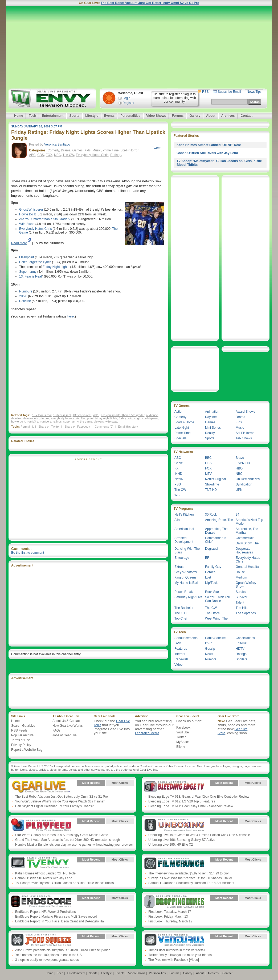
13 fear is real (62, 415)
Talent (240, 603)
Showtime (212, 484)
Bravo (240, 458)
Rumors (211, 659)
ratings (57, 421)
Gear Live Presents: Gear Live (41, 787)
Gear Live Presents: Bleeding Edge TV (174, 787)
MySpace (183, 742)
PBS (178, 484)
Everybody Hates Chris (92, 155)
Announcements (186, 638)
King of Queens (185, 577)
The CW (68, 155)
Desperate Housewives (244, 551)
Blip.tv (181, 747)
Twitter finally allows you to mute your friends (180, 955)
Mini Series (213, 428)
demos (45, 418)
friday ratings (127, 418)
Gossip (210, 649)
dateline (16, 418)
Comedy (53, 150)
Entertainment (53, 116)
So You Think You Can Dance (218, 599)
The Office (212, 613)
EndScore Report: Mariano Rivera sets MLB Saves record (56, 917)
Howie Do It (27, 214)
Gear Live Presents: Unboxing (174, 825)
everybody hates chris (65, 418)
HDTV (240, 649)
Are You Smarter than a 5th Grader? (45, 219)
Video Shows (156, 116)
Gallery (195, 116)
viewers (99, 421)
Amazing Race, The (219, 520)
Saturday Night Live (188, 597)
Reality (210, 433)
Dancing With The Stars (187, 551)
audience (152, 415)
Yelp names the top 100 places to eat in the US (48, 955)
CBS (41, 155)
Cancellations (245, 638)
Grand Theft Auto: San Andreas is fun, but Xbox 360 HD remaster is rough (68, 840)
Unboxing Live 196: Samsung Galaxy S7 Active (182, 840)
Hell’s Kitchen (184, 515)
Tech (32, 116)
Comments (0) (104, 427)
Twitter (181, 737)
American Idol (184, 529)
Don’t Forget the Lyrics (35, 262)
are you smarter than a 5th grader (123, 415)
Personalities (130, 116)
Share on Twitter (49, 427)
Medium (241, 577)
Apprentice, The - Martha (248, 531)
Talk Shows (244, 438)
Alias (178, 520)
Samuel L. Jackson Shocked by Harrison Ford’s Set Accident (191, 883)
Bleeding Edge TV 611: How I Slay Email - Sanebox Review (191, 806)
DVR (208, 643)
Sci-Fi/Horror (129, 150)
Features (181, 649)
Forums (178, 116)
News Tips (254, 92)
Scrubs (241, 592)
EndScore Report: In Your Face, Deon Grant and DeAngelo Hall (60, 921)
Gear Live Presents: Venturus (174, 940)
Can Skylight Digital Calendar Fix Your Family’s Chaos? (54, 806)
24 (237, 515)
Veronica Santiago (57, 144)
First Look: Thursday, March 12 (170, 921)
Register (128, 103)
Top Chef (181, 618)
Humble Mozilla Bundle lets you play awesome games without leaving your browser (74, 845)
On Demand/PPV (248, 479)
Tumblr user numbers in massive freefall (177, 950)
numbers (46, 421)
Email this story (128, 427)
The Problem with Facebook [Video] (174, 960)
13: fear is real (82, 415)
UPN (239, 490)
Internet (180, 654)
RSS (205, 92)
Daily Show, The (247, 543)
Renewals (181, 659)
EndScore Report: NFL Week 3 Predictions (45, 912)
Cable (179, 463)
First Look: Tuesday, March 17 (170, 912)
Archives (228, 116)
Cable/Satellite (215, 638)
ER (207, 558)
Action (179, 412)
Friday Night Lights (56, 267)
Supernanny (28, 272)
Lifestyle (92, 116)
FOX (49, 155)
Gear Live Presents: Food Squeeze (41, 940)
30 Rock (211, 515)
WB (177, 495)
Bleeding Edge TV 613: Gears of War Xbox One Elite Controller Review (199, 797)
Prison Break (184, 592)
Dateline (25, 301)
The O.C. (181, 613)
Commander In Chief (216, 540)
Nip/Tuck (211, 583)
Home (19, 116)
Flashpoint (26, 257)
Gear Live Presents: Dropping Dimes (174, 902)
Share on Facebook (77, 427)
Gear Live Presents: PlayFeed (41, 825)
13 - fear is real (42, 415)
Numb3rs (26, 291)
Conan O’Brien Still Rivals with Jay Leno (207, 153)
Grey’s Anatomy (186, 572)
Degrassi (211, 549)
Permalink (27, 427)
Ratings (116, 155)
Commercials (245, 538)
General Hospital (248, 567)
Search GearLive (23, 726)
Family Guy (213, 567)
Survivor (242, 597)
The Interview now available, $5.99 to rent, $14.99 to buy (189, 873)
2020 (96, 415)
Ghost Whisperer (31, 210)
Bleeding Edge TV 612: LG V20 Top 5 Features (182, 801)
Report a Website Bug (27, 750)
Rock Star (212, 592)
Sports (74, 116)
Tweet (156, 148)
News (209, 654)
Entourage (182, 558)
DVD (178, 643)
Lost (208, 577)
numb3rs (33, 421)
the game (86, 421)
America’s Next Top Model (249, 522)
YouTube (183, 732)
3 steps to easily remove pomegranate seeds (47, 960)
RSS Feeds (19, 730)
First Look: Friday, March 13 (168, 917)
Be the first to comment (28, 553)
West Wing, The (216, 618)
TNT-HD (211, 490)
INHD (178, 474)
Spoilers (241, 659)
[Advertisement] (139, 47)
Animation (212, 412)
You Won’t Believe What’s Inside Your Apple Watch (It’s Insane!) (60, 801)
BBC (208, 458)
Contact (246, 116)
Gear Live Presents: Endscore (41, 902)
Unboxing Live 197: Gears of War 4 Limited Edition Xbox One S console (199, 835)
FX (176, 468)
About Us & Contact (66, 721)
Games (78, 150)
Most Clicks (120, 783)
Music (97, 150)
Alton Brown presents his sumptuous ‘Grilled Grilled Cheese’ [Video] (63, 950)
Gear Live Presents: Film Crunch (174, 863)
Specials (180, 438)
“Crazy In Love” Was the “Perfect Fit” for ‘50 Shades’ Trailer (190, 878)
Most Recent (91, 783)
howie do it (18, 421)
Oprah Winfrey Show (246, 585)
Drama (66, 150)
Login (126, 98)
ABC (32, 155)
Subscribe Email (229, 92)
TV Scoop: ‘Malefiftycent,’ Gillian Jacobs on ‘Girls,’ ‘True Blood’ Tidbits (64, 883)
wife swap (112, 421)
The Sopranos (246, 613)
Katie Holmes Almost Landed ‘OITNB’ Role (209, 145)
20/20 (23, 296)
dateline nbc (31, 418)
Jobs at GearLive (65, 735)
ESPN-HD (243, 463)
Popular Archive (22, 735)
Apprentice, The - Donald (217, 531)
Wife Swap (27, 224)
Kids (87, 150)
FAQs (56, 730)
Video (178, 665)
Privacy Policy (21, 745)
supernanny (71, 421)
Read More (19, 243)
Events (109, 116)
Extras (179, 567)
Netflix (179, 479)
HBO (239, 468)
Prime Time (111, 150)
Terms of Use (21, 740)
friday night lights (106, 418)
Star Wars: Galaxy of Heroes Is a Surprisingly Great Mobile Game (62, 835)
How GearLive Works (68, 726)
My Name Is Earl (186, 583)
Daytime (211, 417)
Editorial (241, 643)
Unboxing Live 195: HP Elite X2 (171, 845)
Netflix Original (215, 479)
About (211, 116)
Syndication (244, 484)
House (240, 572)
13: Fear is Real (30, 276)
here (71, 316)
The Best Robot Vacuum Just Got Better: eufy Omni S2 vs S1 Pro (150, 3)
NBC (57, 155)
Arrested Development (184, 540)
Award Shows (245, 412)
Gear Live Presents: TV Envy (41, 863)
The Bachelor (184, 608)
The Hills (242, 608)
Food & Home (184, 422)
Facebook (183, 728)
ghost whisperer (147, 418)
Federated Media (147, 733)
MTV (208, 474)
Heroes (210, 572)
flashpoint (87, 418)
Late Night (182, 428)
